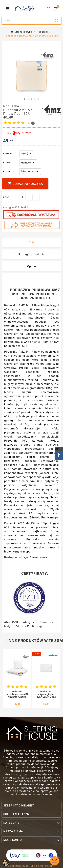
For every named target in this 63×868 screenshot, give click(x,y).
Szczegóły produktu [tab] (32, 254)
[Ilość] (22, 197)
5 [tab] (38, 99)
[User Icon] (48, 9)
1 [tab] (25, 99)
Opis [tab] (32, 242)
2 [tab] (28, 99)
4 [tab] (35, 99)
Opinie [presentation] (32, 266)
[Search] (27, 21)
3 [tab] (32, 99)
